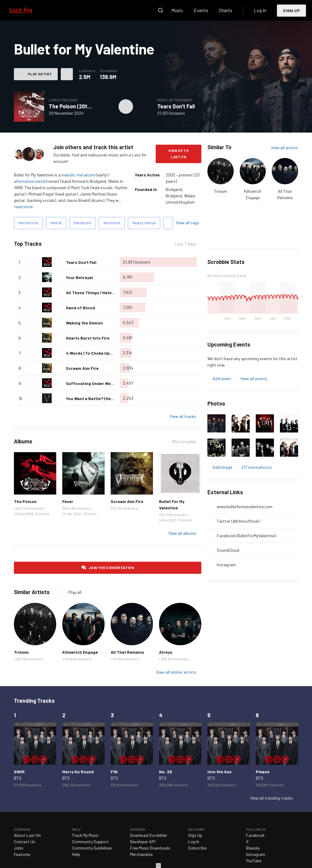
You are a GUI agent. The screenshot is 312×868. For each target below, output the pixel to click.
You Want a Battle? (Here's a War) (99, 398)
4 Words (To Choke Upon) (91, 353)
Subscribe (197, 848)
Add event (222, 378)
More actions (67, 74)
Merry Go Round (78, 772)
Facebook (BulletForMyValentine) (246, 536)
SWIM (19, 772)
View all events (254, 378)
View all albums (182, 533)
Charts (226, 10)
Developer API (143, 842)
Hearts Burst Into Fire (88, 338)
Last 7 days (185, 244)
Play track (33, 262)
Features (22, 854)
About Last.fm (27, 835)
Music (177, 10)
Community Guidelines (92, 848)
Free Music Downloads (150, 848)
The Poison (25, 501)
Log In (260, 10)
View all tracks (183, 416)
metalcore (28, 223)
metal (56, 223)
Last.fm (28, 10)
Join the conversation (111, 567)
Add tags (168, 223)
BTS (18, 778)
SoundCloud (228, 550)
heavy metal (144, 223)
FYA (114, 772)
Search (161, 10)
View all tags (188, 223)
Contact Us (24, 842)
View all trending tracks (271, 798)
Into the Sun (219, 772)
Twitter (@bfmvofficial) (238, 521)
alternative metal (30, 181)
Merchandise (141, 854)
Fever (68, 501)
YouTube (254, 861)
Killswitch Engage (80, 652)
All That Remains (127, 652)
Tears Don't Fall (176, 106)
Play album (126, 107)
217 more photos (257, 467)
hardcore (83, 223)
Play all (75, 592)
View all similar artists (176, 672)
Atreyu (166, 652)
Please (263, 772)
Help (76, 854)
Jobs (19, 848)
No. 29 (166, 772)
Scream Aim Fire (82, 368)
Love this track (59, 262)
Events (201, 10)
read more (23, 207)
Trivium (221, 191)
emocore (112, 223)
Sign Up (291, 10)
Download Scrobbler (149, 835)
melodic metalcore (78, 175)
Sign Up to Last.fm (179, 154)
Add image (222, 467)
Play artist (40, 74)
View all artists (284, 148)
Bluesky (253, 848)
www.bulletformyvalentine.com (245, 506)
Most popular (184, 441)
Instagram (226, 565)
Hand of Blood (80, 308)
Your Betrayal (79, 277)
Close (158, 866)
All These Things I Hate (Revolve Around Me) (110, 293)
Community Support (90, 842)
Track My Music (85, 835)
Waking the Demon (84, 323)
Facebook (255, 835)
